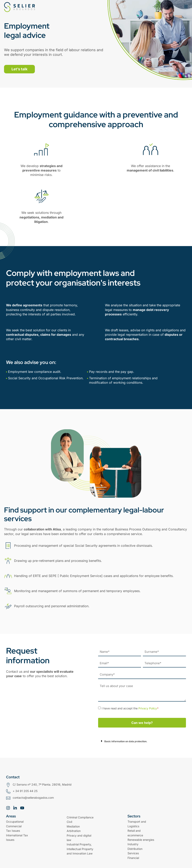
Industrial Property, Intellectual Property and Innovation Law (80, 849)
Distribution (135, 849)
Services (133, 853)
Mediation (73, 826)
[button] (142, 741)
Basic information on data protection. (126, 741)
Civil (69, 822)
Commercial (14, 826)
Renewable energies (141, 840)
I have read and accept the (130, 708)
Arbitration (74, 831)
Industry (133, 844)
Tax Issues (13, 831)
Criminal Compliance (80, 817)
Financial (133, 858)
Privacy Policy (148, 708)
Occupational (15, 822)
